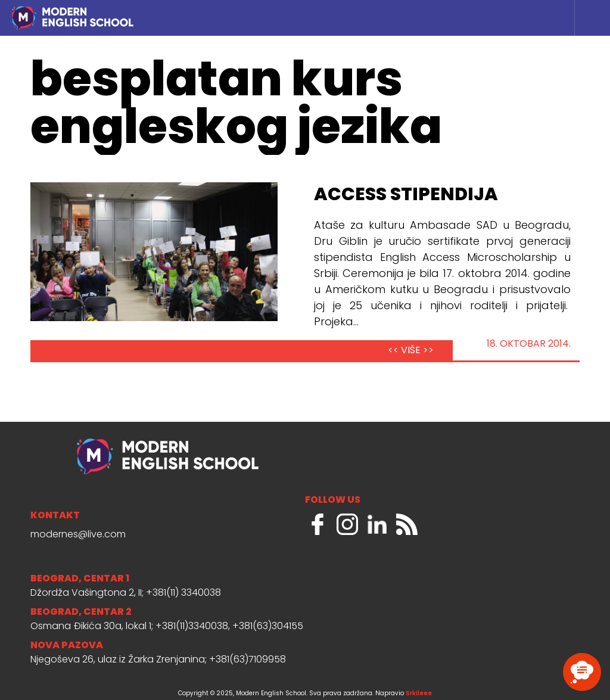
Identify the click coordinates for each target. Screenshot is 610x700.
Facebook (318, 524)
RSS (407, 524)
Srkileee (419, 694)
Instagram (347, 524)
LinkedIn (377, 524)
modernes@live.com (78, 535)
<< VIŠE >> (411, 351)
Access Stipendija (406, 195)
